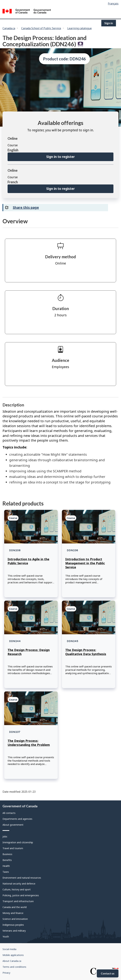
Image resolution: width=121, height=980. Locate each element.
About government (13, 825)
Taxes (6, 872)
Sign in (109, 23)
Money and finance (13, 913)
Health (6, 866)
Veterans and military (14, 931)
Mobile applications (13, 955)
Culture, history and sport (17, 889)
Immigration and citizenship (18, 842)
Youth (6, 937)
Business (7, 854)
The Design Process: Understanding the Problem (29, 743)
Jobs (5, 836)
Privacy (6, 973)
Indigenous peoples (13, 925)
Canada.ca (9, 28)
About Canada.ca (12, 961)
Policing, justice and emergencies (21, 895)
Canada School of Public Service (41, 28)
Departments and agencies (17, 819)
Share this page (26, 207)
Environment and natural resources (22, 878)
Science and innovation (15, 919)
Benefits (7, 860)
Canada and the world (15, 907)
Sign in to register (60, 157)
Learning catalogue (80, 28)
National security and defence (19, 884)
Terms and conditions (14, 967)
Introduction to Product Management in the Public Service (85, 563)
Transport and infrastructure (18, 901)
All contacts (9, 813)
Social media (9, 949)
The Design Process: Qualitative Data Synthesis (86, 652)
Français (113, 4)
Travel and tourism (13, 848)
